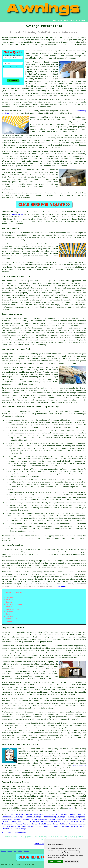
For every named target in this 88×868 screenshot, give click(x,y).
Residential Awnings (57, 814)
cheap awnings (72, 756)
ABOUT (66, 21)
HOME (54, 21)
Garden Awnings (78, 814)
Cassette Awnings (77, 824)
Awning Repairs (56, 819)
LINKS (60, 21)
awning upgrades (26, 262)
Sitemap (3, 851)
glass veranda (35, 281)
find (9, 787)
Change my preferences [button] (71, 862)
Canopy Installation (41, 824)
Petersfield (18, 214)
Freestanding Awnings (12, 817)
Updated (20, 851)
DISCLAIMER (81, 21)
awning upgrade (32, 251)
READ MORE (61, 586)
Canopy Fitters (72, 819)
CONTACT (73, 21)
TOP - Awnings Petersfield (14, 833)
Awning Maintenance (35, 814)
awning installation (14, 416)
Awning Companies (77, 817)
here (71, 808)
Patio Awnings (33, 822)
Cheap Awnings (16, 814)
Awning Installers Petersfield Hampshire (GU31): (25, 37)
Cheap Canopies (18, 822)
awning (47, 40)
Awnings (15, 796)
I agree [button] (52, 862)
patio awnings (80, 766)
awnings (53, 104)
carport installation (26, 712)
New (15, 851)
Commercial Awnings (11, 819)
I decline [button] (59, 862)
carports (55, 637)
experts (80, 803)
